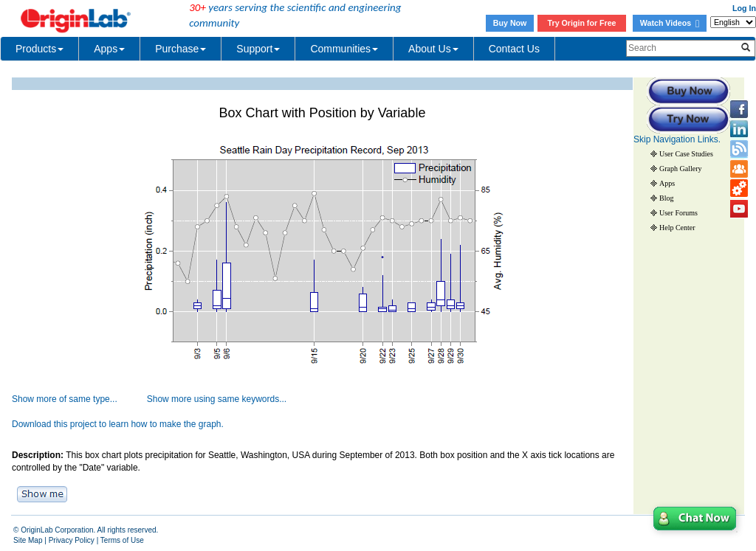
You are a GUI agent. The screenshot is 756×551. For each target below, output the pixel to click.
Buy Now (510, 23)
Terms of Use (122, 540)
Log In (744, 8)
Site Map (28, 540)
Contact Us (514, 49)
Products (39, 49)
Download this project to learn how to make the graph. (118, 424)
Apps (109, 49)
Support (258, 49)
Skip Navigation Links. (677, 139)
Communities (344, 49)
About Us (433, 49)
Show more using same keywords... (217, 399)
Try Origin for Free (582, 23)
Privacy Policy (72, 540)
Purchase (181, 49)
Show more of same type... (65, 399)
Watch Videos (670, 23)
